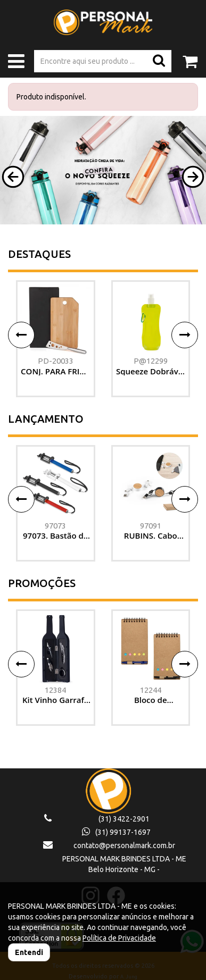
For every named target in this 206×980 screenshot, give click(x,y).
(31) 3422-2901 (124, 819)
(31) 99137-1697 (116, 832)
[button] (13, 177)
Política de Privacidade (119, 938)
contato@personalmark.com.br (124, 845)
